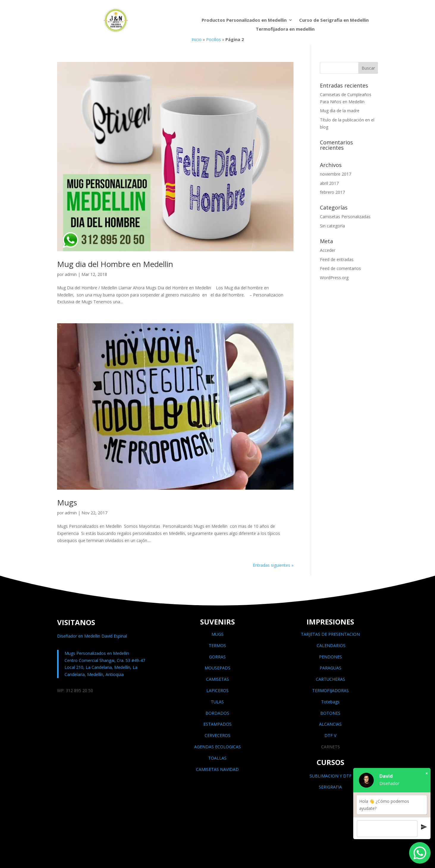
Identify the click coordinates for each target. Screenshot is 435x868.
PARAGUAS (330, 668)
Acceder (328, 250)
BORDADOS (217, 713)
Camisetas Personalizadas (345, 217)
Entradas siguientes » (273, 565)
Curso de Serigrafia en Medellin (334, 20)
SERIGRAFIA (330, 787)
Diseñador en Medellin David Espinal (92, 636)
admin (71, 274)
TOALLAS (217, 758)
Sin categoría (332, 226)
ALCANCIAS (330, 724)
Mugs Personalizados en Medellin (97, 653)
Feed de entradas (337, 259)
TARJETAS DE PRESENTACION (330, 634)
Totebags (330, 702)
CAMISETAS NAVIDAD (217, 769)
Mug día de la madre (340, 111)
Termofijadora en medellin (285, 29)
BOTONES (330, 713)
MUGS (217, 634)
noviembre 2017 (336, 174)
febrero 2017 (332, 192)
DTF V (330, 735)
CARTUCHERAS (330, 679)
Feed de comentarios (340, 268)
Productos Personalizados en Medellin (244, 20)
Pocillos (213, 39)
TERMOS (217, 645)
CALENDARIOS (330, 645)
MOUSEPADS (217, 668)
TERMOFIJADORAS (330, 690)
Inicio (197, 39)
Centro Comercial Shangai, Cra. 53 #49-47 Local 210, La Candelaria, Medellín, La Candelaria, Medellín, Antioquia (105, 668)
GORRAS (217, 657)
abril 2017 (329, 183)
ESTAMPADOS (217, 724)
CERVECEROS (217, 735)
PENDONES (330, 657)
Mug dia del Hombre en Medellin (115, 264)
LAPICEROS (217, 690)
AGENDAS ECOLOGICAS (217, 747)
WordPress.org (334, 278)
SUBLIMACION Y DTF (330, 776)
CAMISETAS (217, 679)
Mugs (67, 502)
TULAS (217, 702)
